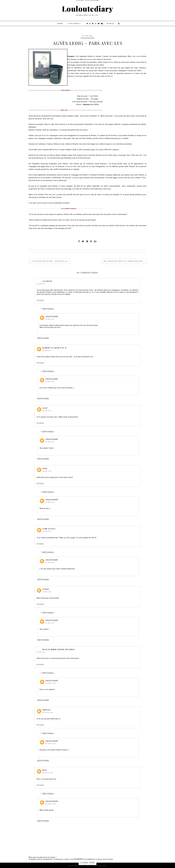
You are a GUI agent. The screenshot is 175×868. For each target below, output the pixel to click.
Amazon (86, 104)
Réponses (48, 309)
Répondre (40, 300)
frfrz (45, 468)
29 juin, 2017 (50, 381)
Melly (45, 770)
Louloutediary (88, 9)
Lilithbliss (47, 281)
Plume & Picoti (49, 529)
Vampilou (46, 710)
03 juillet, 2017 (48, 773)
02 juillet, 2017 (48, 712)
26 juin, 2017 (50, 319)
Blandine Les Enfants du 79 (55, 348)
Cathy (45, 408)
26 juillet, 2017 (51, 683)
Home (60, 23)
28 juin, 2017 (47, 350)
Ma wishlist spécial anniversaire (123, 261)
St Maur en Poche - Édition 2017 (50, 261)
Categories (73, 23)
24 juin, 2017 (41, 284)
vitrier (46, 589)
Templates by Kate (99, 866)
